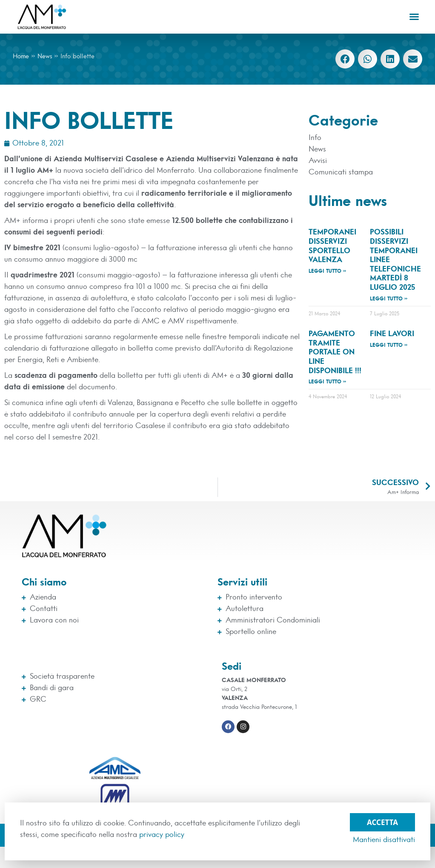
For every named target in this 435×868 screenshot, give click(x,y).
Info (315, 138)
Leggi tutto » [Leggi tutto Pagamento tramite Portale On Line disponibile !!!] (328, 382)
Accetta (382, 820)
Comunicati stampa (341, 172)
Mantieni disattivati (384, 840)
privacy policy (162, 835)
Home (21, 56)
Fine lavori (392, 334)
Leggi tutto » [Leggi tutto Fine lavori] (389, 345)
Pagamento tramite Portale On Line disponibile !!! (335, 352)
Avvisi (318, 161)
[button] (414, 17)
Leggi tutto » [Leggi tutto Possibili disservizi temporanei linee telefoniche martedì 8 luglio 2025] (389, 299)
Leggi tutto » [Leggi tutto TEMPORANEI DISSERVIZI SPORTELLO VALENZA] (328, 271)
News (45, 56)
